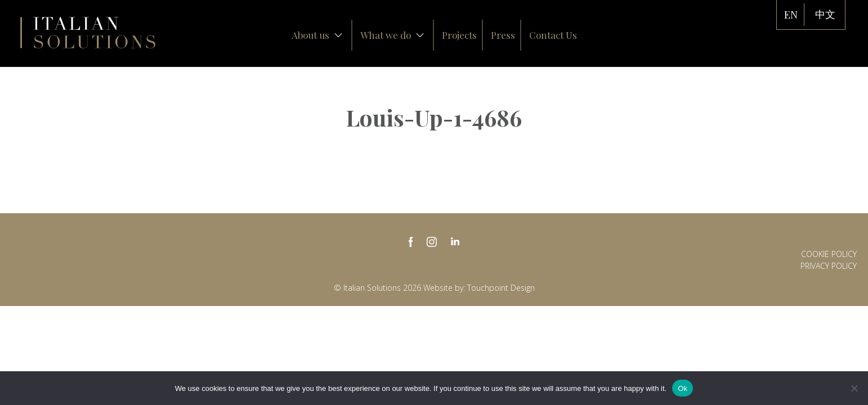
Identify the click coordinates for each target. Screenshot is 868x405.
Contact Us (553, 35)
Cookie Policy (829, 254)
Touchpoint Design (501, 288)
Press (503, 35)
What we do (392, 35)
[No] (854, 388)
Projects (459, 35)
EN (791, 15)
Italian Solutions (88, 33)
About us (317, 35)
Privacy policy (829, 266)
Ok (683, 388)
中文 (825, 15)
